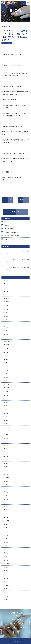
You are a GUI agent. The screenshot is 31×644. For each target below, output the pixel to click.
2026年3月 (6, 287)
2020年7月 (6, 531)
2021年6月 (6, 492)
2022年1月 (6, 467)
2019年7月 (6, 574)
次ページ (23, 200)
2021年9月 (6, 481)
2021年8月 (6, 485)
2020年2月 (6, 549)
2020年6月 (6, 535)
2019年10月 (6, 564)
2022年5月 (6, 452)
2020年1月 (6, 553)
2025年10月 (6, 305)
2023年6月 (6, 406)
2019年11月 (6, 560)
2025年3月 (6, 331)
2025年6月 (6, 320)
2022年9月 (6, 438)
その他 (7, 239)
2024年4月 (6, 370)
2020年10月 (6, 521)
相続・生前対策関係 (10, 229)
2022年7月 (6, 445)
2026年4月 (6, 284)
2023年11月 (6, 388)
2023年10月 (6, 391)
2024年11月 (6, 345)
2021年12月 (6, 470)
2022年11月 (6, 431)
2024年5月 (6, 366)
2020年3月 (6, 546)
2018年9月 (6, 589)
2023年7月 (6, 402)
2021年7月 (6, 488)
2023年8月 (6, 399)
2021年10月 (6, 478)
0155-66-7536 (16, 632)
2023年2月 (6, 420)
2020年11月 (6, 517)
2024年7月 (6, 359)
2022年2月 (6, 463)
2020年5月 (6, 539)
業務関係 (7, 225)
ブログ (8, 20)
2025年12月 (6, 298)
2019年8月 (6, 571)
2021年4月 (6, 499)
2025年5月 (6, 323)
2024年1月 (6, 381)
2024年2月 (6, 377)
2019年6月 (6, 578)
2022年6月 (6, 449)
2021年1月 (6, 510)
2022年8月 (6, 442)
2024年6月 (6, 363)
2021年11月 (6, 474)
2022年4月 (6, 456)
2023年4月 (6, 413)
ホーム (3, 20)
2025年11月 (6, 302)
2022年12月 (6, 427)
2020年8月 (6, 528)
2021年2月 (6, 506)
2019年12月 (6, 556)
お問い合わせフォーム (15, 623)
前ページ (8, 200)
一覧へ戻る (15, 212)
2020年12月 (6, 513)
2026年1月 (6, 295)
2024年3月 (6, 374)
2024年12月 (6, 341)
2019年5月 (6, 582)
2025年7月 (6, 316)
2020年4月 (6, 542)
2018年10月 (6, 585)
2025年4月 (6, 327)
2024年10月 (6, 348)
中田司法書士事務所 (9, 3)
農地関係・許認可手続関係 (12, 236)
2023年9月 (6, 395)
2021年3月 (6, 503)
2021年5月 (6, 496)
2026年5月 (6, 280)
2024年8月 (6, 356)
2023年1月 (6, 424)
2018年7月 (6, 596)
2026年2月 (6, 291)
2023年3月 (6, 417)
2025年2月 (6, 334)
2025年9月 (6, 309)
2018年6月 (6, 600)
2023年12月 (6, 384)
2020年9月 (6, 524)
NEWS (6, 221)
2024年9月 (6, 352)
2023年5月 (6, 409)
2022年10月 (6, 435)
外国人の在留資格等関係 (11, 232)
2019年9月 (6, 567)
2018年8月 (6, 592)
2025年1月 (6, 338)
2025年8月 (6, 313)
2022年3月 (6, 460)
